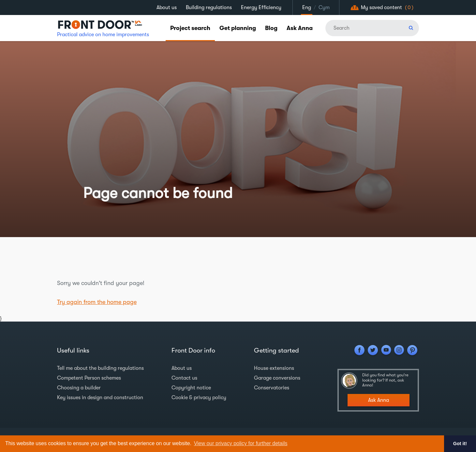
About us (167, 8)
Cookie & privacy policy (199, 398)
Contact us (184, 378)
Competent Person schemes (89, 378)
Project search (190, 28)
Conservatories (272, 388)
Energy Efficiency (261, 8)
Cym (324, 8)
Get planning (238, 28)
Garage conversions (277, 378)
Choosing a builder (79, 388)
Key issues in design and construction (100, 398)
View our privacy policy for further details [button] (241, 443)
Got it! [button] (460, 444)
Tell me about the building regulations (100, 368)
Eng (307, 8)
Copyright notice (191, 388)
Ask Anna (300, 28)
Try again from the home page (97, 302)
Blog (271, 28)
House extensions (274, 368)
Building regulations (209, 8)
